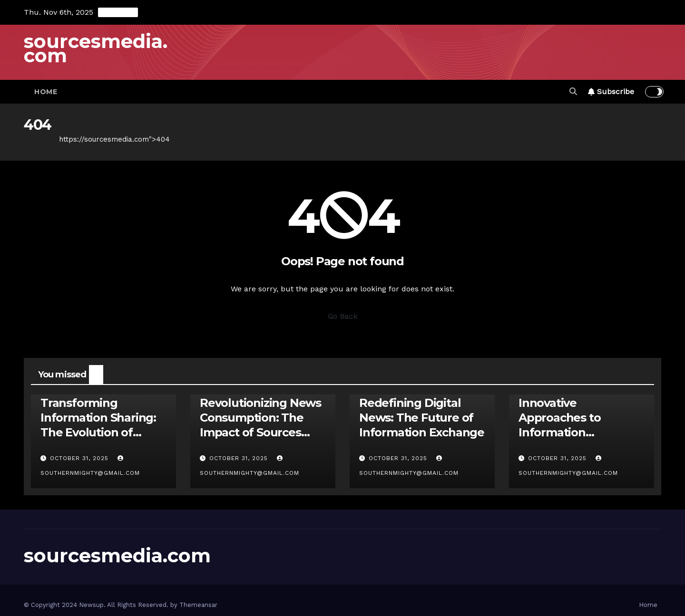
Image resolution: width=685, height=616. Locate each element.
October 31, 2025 (80, 458)
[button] (573, 91)
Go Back (342, 316)
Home (46, 92)
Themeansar (198, 605)
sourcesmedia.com (96, 48)
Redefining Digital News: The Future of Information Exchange (422, 418)
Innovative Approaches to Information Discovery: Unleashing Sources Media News (580, 433)
